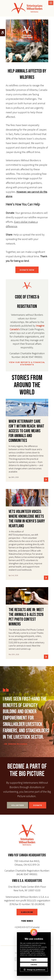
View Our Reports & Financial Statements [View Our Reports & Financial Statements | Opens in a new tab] (27, 363)
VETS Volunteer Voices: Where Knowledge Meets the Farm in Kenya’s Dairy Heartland (27, 519)
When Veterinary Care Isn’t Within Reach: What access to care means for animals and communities (26, 431)
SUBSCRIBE (27, 912)
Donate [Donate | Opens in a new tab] (38, 805)
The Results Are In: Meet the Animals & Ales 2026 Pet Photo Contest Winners (26, 617)
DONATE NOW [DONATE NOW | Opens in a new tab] (27, 270)
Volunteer (18, 805)
